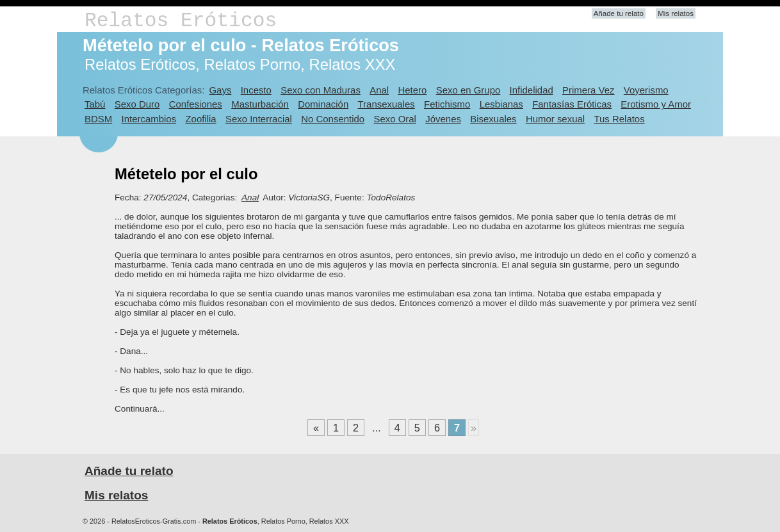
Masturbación (260, 104)
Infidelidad (532, 90)
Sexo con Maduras (321, 90)
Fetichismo (447, 104)
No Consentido (333, 119)
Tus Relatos (619, 119)
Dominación (323, 104)
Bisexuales (493, 119)
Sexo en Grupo (468, 90)
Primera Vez (588, 90)
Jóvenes (443, 119)
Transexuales (386, 104)
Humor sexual (555, 119)
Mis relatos (676, 13)
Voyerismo (646, 90)
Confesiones (196, 104)
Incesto (256, 90)
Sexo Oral (395, 119)
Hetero (412, 90)
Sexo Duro (137, 104)
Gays (220, 90)
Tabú (95, 104)
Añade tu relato (619, 13)
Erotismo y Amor (656, 104)
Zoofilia (200, 119)
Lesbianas (501, 104)
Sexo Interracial (259, 119)
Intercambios (149, 119)
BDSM (98, 119)
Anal (379, 90)
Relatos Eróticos (181, 21)
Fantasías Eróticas (572, 104)
